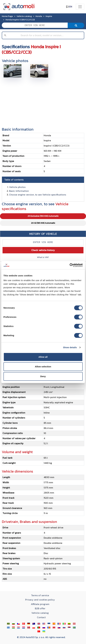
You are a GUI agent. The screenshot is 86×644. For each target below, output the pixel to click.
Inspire (49, 16)
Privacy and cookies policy (40, 600)
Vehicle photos (17, 187)
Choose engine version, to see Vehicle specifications (38, 195)
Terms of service (40, 595)
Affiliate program (40, 604)
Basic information (19, 191)
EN (69, 7)
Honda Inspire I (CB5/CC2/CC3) (20, 20)
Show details (70, 347)
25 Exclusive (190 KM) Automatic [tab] (43, 216)
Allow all (43, 357)
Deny (43, 376)
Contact (41, 617)
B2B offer (40, 608)
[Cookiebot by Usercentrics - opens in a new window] (70, 265)
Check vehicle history (43, 250)
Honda (39, 16)
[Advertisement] (43, 101)
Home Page (7, 16)
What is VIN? (43, 257)
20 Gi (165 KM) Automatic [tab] (43, 223)
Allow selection (43, 367)
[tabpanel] (43, 424)
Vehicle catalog (24, 16)
